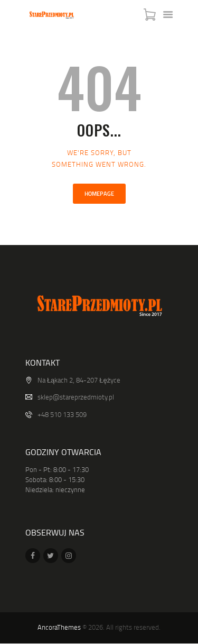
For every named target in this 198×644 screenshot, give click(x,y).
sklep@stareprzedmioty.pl (76, 397)
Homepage (99, 194)
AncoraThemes (59, 627)
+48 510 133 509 (62, 414)
